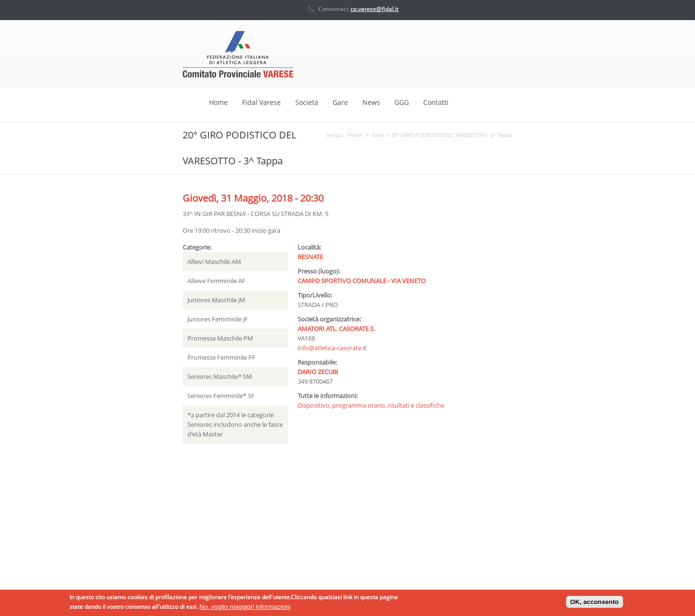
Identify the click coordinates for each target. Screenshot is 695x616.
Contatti (436, 102)
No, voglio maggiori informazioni (245, 609)
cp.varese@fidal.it (375, 9)
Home (218, 102)
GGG (402, 102)
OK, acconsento (595, 604)
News (371, 102)
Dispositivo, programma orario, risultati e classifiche (371, 405)
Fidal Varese (261, 102)
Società (307, 102)
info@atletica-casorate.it (332, 347)
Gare (340, 102)
